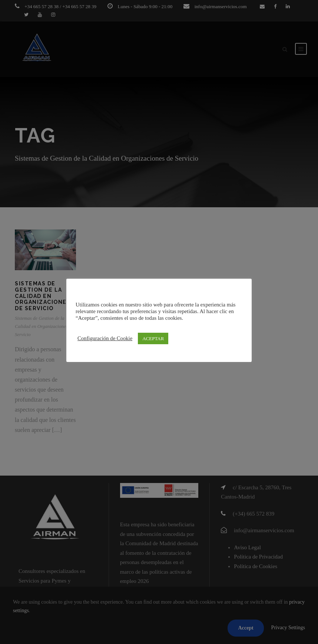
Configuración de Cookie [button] (105, 338)
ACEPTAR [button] (153, 338)
